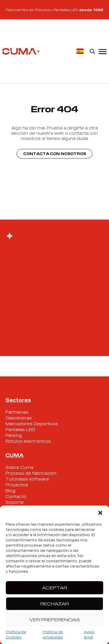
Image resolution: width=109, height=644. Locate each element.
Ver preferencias (55, 619)
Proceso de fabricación (31, 473)
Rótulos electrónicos (28, 441)
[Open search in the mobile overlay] (92, 51)
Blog (10, 490)
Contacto (16, 496)
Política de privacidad (53, 634)
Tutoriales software (27, 479)
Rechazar (55, 603)
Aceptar (55, 587)
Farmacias (17, 412)
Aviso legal (89, 634)
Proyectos (17, 485)
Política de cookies (16, 634)
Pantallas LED (20, 429)
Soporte (15, 502)
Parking (14, 435)
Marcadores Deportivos (32, 424)
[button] (100, 513)
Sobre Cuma (19, 467)
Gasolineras (19, 418)
